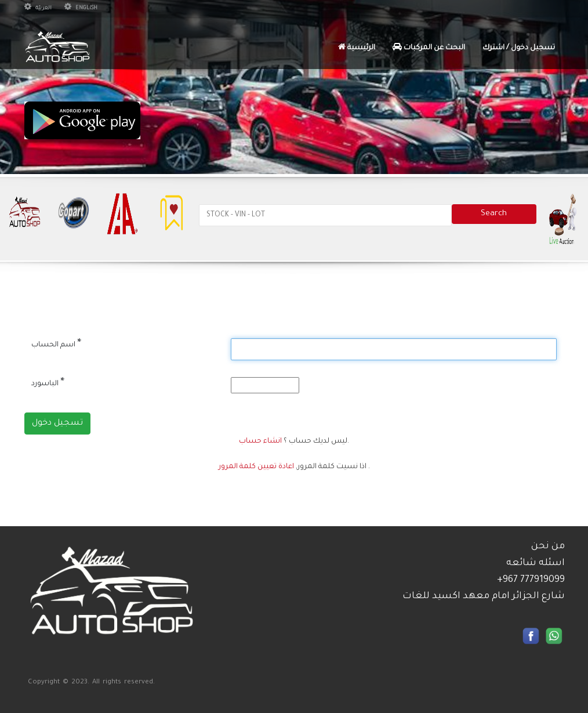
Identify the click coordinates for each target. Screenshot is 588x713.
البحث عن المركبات (429, 47)
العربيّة (38, 9)
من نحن (548, 546)
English (81, 9)
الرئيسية (357, 47)
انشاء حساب (260, 441)
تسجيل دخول (57, 424)
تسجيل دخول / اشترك (519, 48)
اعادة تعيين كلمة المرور (256, 467)
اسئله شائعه (536, 563)
